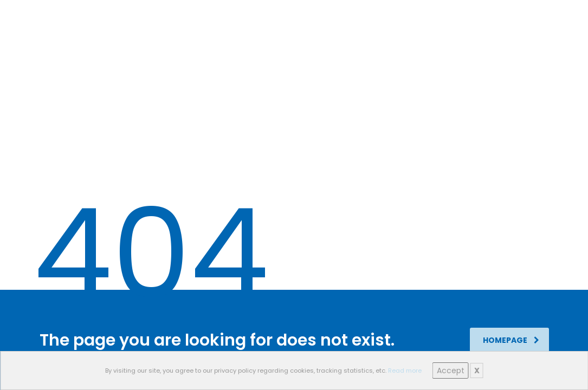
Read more (405, 370)
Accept (451, 370)
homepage (511, 340)
